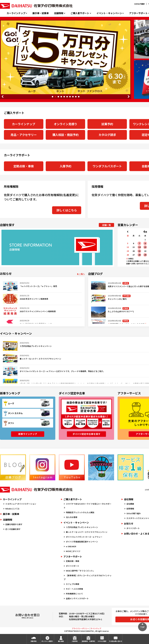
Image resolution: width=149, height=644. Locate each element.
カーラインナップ (16, 13)
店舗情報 (59, 13)
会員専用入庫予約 (88, 641)
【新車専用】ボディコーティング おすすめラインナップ (88, 577)
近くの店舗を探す (13, 529)
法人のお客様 (72, 517)
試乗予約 (107, 124)
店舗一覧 (107, 225)
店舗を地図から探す (14, 524)
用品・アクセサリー (24, 135)
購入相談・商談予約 (65, 135)
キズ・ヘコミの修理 (74, 589)
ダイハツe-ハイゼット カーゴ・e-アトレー (84, 537)
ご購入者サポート (80, 13)
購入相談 (61, 641)
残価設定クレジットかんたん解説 (80, 512)
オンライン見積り (65, 124)
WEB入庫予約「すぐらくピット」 (80, 571)
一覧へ (82, 274)
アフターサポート (73, 556)
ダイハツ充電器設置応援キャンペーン (82, 542)
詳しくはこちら (67, 210)
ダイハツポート (73, 566)
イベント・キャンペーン (109, 13)
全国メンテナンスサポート (77, 598)
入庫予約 (65, 166)
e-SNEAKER (71, 546)
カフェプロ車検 (73, 584)
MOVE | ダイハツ (73, 551)
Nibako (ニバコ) (12, 509)
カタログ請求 (139, 4)
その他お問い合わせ (116, 641)
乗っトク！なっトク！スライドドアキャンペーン (87, 532)
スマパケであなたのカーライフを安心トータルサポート (87, 506)
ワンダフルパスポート (107, 166)
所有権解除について (74, 594)
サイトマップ (96, 628)
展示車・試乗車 (41, 13)
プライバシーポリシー (80, 628)
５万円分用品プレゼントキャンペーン (82, 527)
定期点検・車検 (24, 166)
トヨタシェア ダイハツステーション (21, 504)
